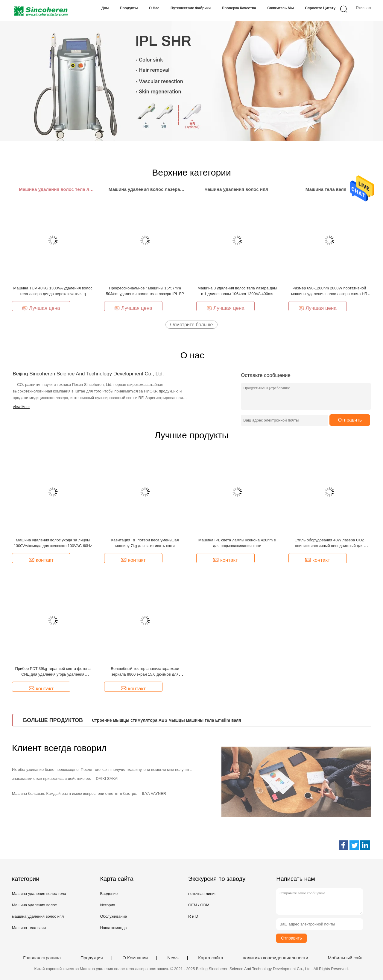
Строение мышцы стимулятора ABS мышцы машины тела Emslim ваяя (166, 720)
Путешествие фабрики (191, 8)
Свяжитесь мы (281, 8)
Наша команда (113, 928)
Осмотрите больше (192, 325)
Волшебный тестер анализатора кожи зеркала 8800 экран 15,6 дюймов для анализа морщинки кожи (145, 674)
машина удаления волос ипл (38, 916)
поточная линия (202, 894)
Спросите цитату (320, 8)
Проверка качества (239, 8)
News (173, 958)
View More (21, 407)
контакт (41, 560)
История (107, 905)
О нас (154, 8)
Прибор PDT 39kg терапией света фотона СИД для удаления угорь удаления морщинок (53, 674)
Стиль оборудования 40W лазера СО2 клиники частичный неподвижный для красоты (329, 546)
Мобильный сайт (345, 958)
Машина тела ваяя (29, 928)
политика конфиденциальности (275, 958)
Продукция (92, 958)
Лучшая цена (41, 308)
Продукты (129, 8)
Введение (109, 894)
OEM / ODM (199, 905)
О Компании (135, 958)
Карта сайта (211, 958)
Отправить (350, 420)
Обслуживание (113, 916)
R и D (193, 916)
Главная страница (42, 958)
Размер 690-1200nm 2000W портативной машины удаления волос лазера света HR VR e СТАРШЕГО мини (329, 294)
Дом (105, 8)
